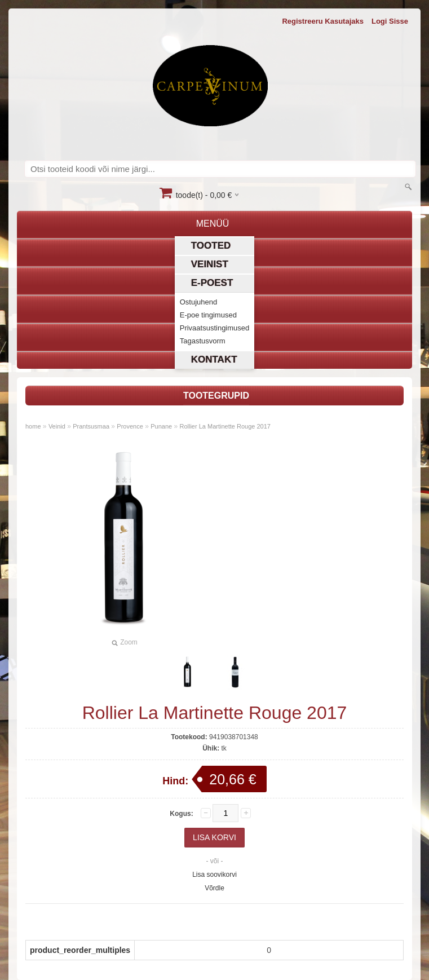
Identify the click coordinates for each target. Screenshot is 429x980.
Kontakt (214, 359)
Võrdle (215, 888)
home (33, 426)
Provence (130, 426)
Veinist (210, 264)
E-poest (212, 283)
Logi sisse (390, 21)
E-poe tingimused (208, 315)
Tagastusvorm (203, 341)
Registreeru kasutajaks (323, 21)
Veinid (57, 426)
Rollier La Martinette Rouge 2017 (225, 426)
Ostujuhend (199, 302)
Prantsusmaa (91, 426)
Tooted (211, 246)
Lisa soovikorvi (215, 875)
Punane (161, 426)
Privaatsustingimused (215, 328)
